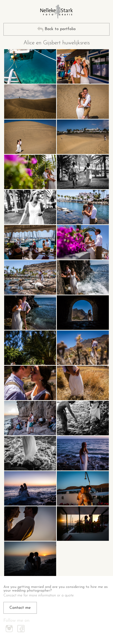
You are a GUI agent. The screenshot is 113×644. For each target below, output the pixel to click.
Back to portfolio (56, 29)
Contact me (20, 608)
